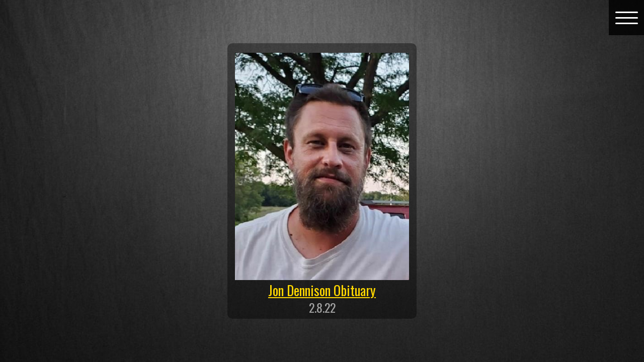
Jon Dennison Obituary (322, 290)
